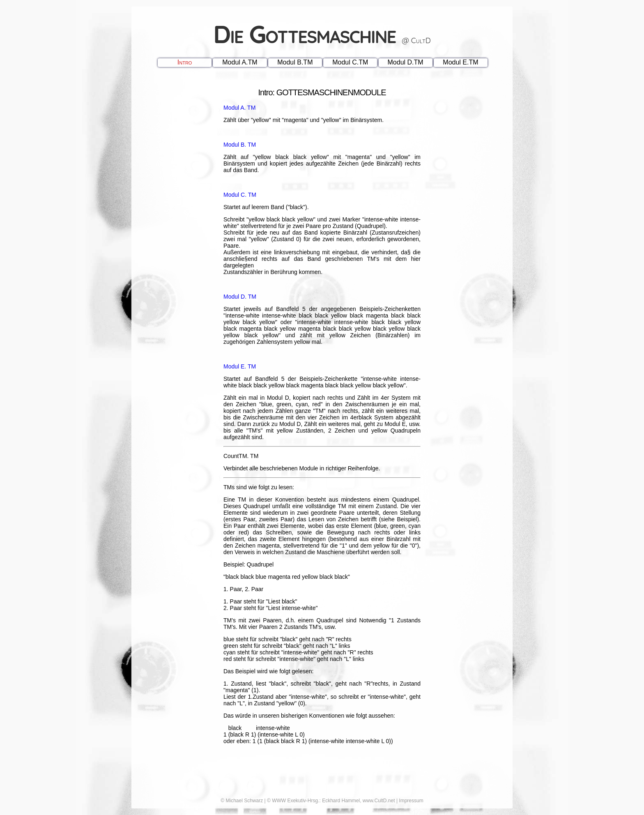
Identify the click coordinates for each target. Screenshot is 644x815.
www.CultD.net (379, 801)
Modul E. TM (240, 366)
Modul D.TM (406, 62)
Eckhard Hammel (341, 801)
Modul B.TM (295, 62)
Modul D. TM (240, 297)
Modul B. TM (240, 145)
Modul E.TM (460, 62)
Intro (185, 62)
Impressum (411, 801)
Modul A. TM (239, 108)
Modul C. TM (240, 195)
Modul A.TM (240, 62)
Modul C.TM (350, 62)
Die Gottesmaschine (322, 34)
